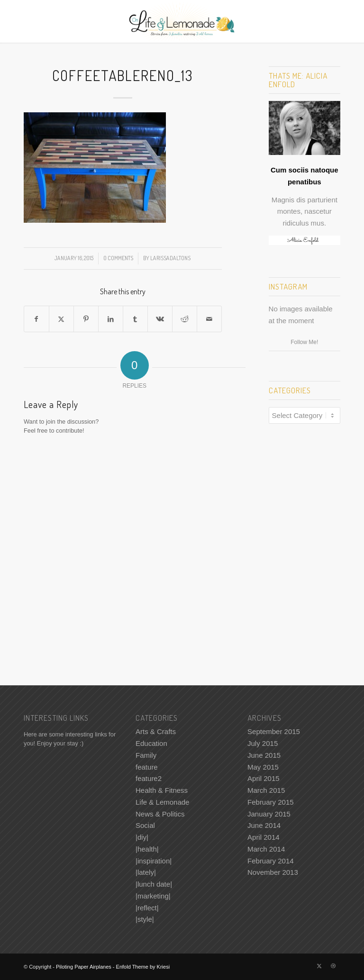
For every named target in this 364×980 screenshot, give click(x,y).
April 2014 (264, 837)
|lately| (146, 872)
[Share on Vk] (160, 319)
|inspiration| (154, 861)
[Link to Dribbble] (333, 966)
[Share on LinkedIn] (111, 319)
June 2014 (264, 825)
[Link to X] (319, 966)
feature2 (149, 778)
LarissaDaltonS (170, 258)
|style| (145, 919)
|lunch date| (154, 884)
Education (151, 743)
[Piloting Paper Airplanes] (182, 21)
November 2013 (273, 872)
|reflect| (147, 908)
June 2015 (264, 755)
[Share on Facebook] (36, 319)
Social (145, 825)
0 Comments (118, 258)
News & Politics (160, 814)
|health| (147, 849)
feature (147, 767)
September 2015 (274, 731)
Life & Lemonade (162, 802)
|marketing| (153, 896)
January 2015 (269, 814)
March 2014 (266, 849)
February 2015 (271, 802)
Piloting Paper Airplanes (84, 967)
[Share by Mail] (209, 319)
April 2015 (264, 778)
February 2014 (271, 861)
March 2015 (266, 790)
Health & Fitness (162, 790)
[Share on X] (61, 319)
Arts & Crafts (156, 731)
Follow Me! (304, 342)
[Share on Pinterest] (86, 319)
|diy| (142, 837)
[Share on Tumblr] (135, 319)
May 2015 (263, 767)
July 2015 (263, 743)
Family (146, 755)
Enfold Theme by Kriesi (143, 967)
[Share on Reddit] (185, 319)
